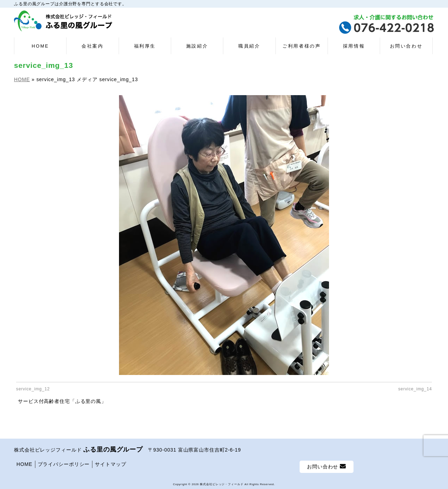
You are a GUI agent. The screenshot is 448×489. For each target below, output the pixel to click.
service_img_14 (415, 389)
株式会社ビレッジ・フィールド (222, 483)
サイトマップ (110, 463)
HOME (24, 463)
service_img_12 (33, 389)
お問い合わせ (327, 465)
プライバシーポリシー (64, 463)
